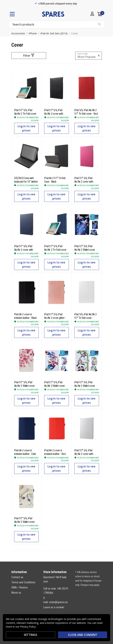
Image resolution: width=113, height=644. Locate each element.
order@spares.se (58, 602)
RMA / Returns (20, 587)
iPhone (33, 33)
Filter (29, 56)
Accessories (18, 33)
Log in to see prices (26, 128)
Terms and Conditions (23, 582)
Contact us (17, 577)
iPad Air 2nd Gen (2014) (54, 33)
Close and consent (83, 635)
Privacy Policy (28, 627)
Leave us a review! (54, 607)
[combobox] (57, 24)
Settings (31, 635)
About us (16, 593)
